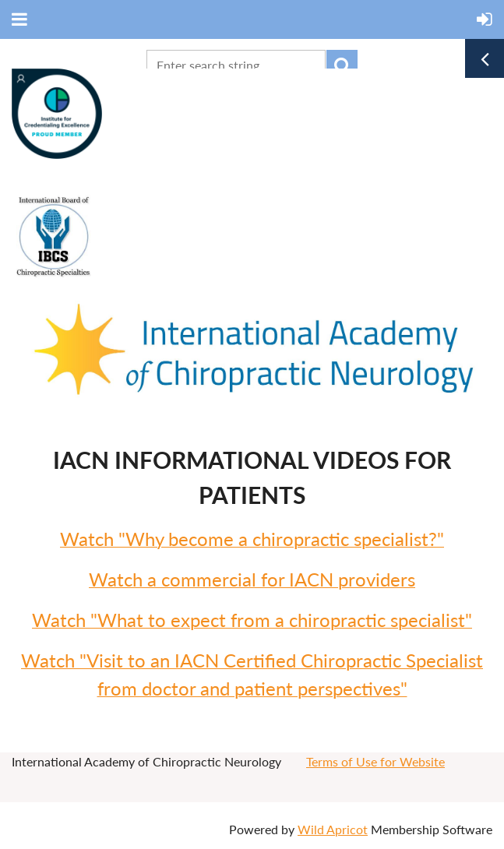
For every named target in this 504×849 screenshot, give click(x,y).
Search (342, 65)
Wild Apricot (333, 829)
